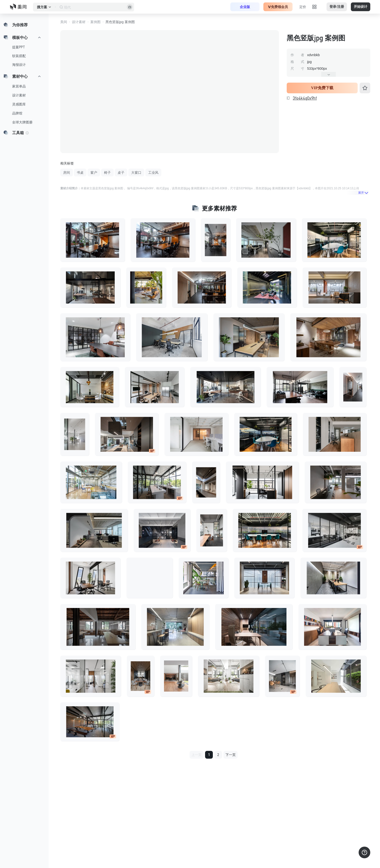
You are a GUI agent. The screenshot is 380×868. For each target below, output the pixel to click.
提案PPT (19, 47)
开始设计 (361, 7)
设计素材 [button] (79, 22)
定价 (303, 7)
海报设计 (19, 65)
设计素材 (19, 95)
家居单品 (19, 86)
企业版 (245, 7)
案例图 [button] (95, 22)
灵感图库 (19, 104)
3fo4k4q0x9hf (305, 98)
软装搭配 (19, 56)
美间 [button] (64, 22)
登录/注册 (337, 7)
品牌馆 (17, 113)
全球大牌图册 (22, 122)
